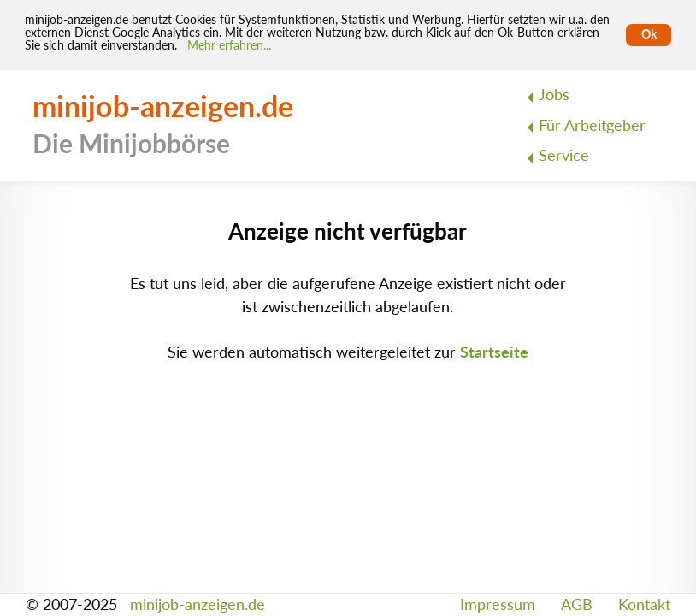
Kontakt (644, 604)
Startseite (494, 352)
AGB (577, 604)
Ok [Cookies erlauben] (649, 34)
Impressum (498, 604)
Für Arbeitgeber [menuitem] (592, 125)
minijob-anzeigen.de (198, 604)
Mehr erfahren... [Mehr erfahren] (229, 45)
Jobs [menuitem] (554, 95)
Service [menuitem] (564, 155)
